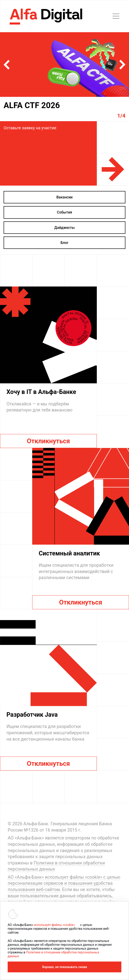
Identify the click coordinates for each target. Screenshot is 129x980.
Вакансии (65, 197)
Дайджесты (64, 228)
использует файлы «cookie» (54, 925)
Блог (64, 243)
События (64, 212)
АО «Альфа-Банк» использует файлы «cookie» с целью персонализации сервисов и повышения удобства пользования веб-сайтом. (64, 883)
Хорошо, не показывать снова (65, 967)
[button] (7, 65)
